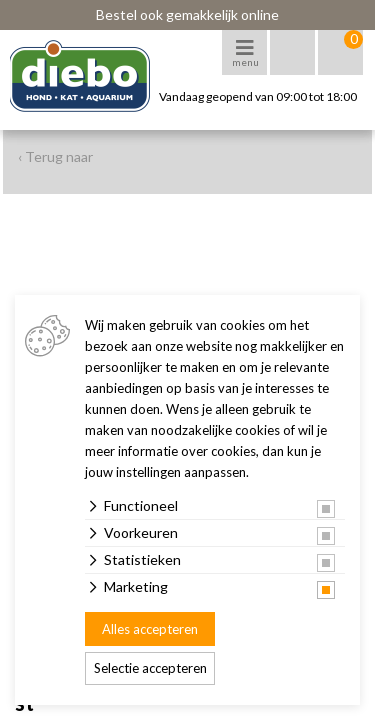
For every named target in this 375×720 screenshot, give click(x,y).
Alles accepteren (150, 629)
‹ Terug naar (55, 156)
